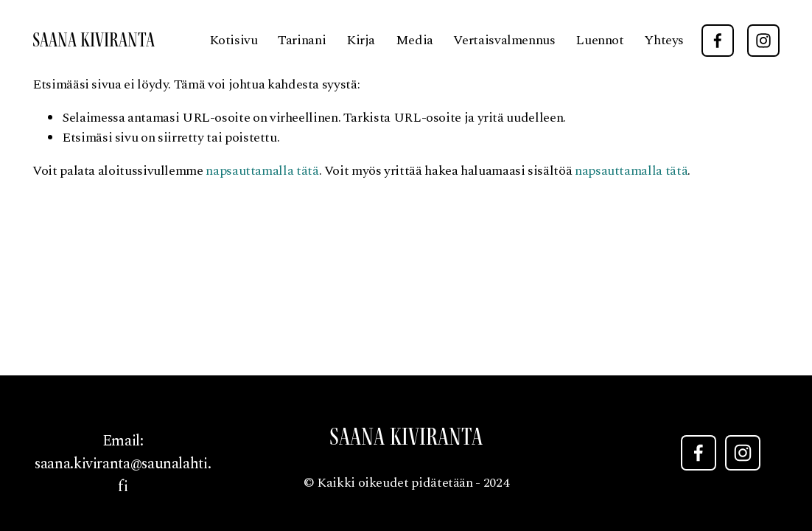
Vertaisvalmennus (504, 40)
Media (414, 40)
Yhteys (664, 40)
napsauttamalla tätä (262, 171)
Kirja (361, 40)
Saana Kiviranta (94, 40)
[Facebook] (718, 41)
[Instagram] (763, 41)
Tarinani (302, 40)
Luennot (600, 40)
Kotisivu (234, 40)
